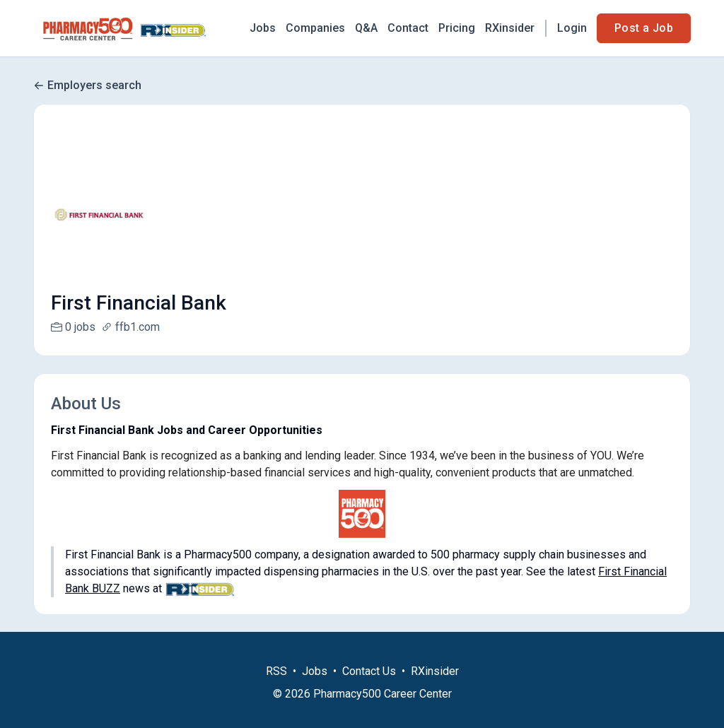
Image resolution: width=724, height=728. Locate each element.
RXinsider (510, 28)
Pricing (457, 28)
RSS (276, 688)
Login (572, 28)
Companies (315, 28)
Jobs (263, 28)
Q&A (366, 28)
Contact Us (369, 688)
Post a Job (644, 28)
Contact (408, 28)
